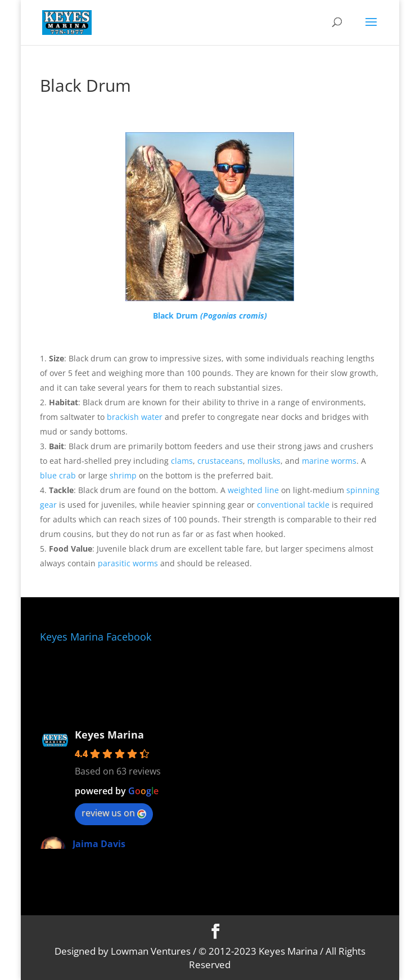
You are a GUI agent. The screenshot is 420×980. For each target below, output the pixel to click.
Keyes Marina (109, 735)
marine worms (329, 461)
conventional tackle (293, 505)
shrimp (123, 475)
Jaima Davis (99, 844)
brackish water (135, 417)
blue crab (58, 475)
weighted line (253, 490)
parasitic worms (128, 563)
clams (182, 461)
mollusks (264, 461)
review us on (114, 813)
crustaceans (220, 461)
